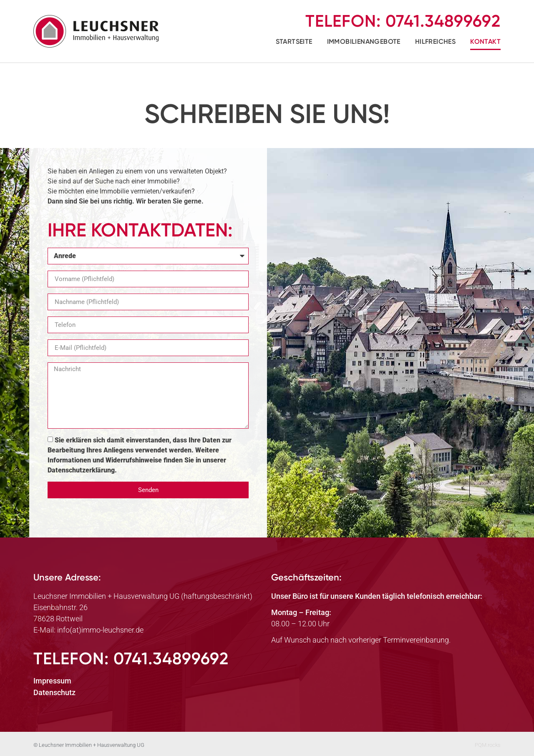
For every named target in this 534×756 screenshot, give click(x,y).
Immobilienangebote (364, 41)
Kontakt (485, 41)
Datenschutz (54, 692)
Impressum (52, 681)
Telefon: (403, 21)
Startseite (294, 41)
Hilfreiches (435, 41)
